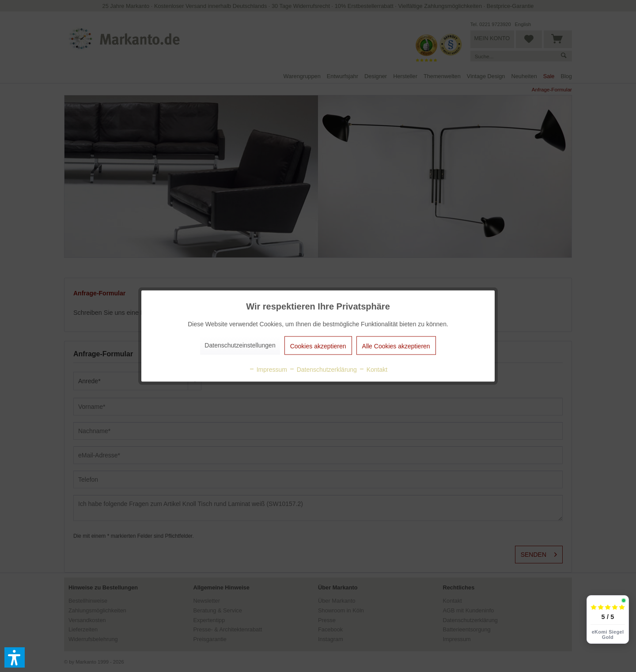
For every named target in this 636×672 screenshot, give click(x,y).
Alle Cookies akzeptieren (396, 346)
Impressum (268, 370)
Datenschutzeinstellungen (240, 345)
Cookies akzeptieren (318, 346)
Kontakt (373, 370)
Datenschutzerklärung (323, 370)
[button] (15, 657)
